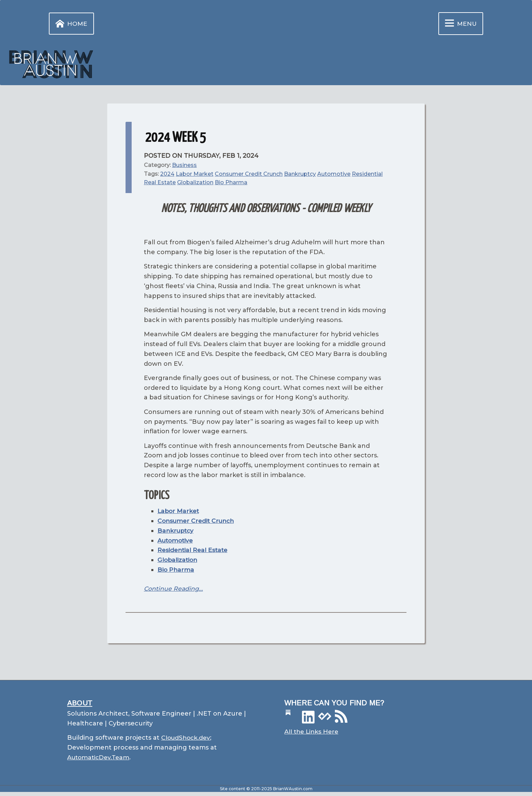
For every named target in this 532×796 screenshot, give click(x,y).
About (80, 704)
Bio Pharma (231, 183)
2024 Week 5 (176, 139)
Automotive (334, 175)
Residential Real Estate (194, 551)
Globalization (195, 183)
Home (70, 24)
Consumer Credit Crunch (249, 175)
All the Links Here (312, 733)
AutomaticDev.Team (100, 758)
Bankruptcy (300, 175)
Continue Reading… (174, 589)
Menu (459, 24)
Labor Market (195, 175)
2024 (167, 175)
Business (184, 166)
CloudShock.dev (187, 739)
